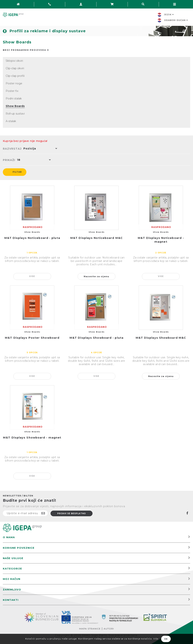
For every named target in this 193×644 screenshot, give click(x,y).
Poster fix (12, 91)
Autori (109, 629)
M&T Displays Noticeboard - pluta (32, 238)
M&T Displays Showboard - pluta (96, 338)
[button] (39, 149)
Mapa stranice (90, 629)
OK (166, 639)
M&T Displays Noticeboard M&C (96, 238)
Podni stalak (14, 98)
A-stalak (11, 121)
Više (32, 276)
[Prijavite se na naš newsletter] (25, 513)
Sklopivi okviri (14, 61)
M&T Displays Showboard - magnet (32, 438)
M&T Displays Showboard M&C (161, 338)
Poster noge (14, 83)
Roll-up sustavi (15, 114)
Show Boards (15, 106)
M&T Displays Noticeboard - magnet (161, 240)
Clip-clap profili (15, 76)
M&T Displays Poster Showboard (32, 338)
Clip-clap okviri (15, 68)
